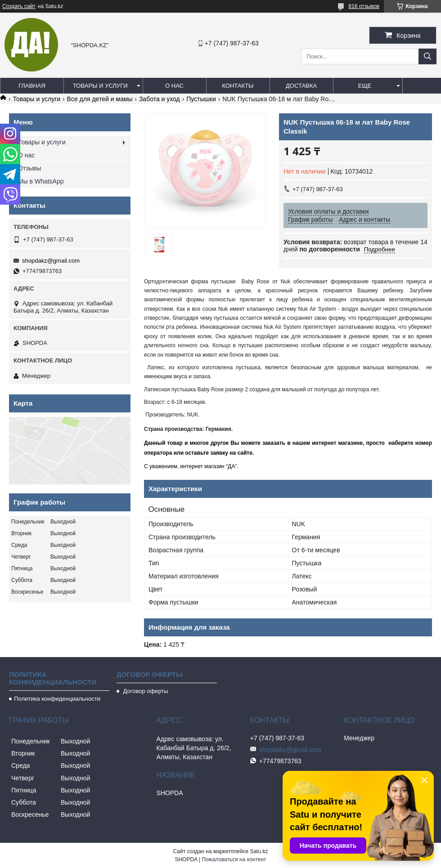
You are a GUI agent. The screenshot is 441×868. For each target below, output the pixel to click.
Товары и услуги (100, 86)
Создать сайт (19, 6)
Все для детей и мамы (100, 99)
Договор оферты (145, 691)
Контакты (238, 86)
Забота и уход (160, 99)
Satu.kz (259, 851)
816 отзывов (364, 6)
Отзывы (29, 168)
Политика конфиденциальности (57, 699)
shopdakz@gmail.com (51, 261)
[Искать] (427, 56)
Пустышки (201, 99)
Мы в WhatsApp (41, 181)
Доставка (301, 86)
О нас (174, 86)
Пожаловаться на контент (234, 859)
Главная (32, 86)
